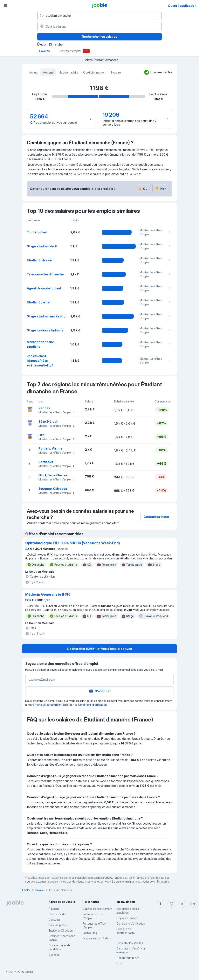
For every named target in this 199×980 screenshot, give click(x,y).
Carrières (54, 955)
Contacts (55, 920)
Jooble (29, 972)
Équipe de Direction (61, 930)
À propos (54, 909)
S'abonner (100, 691)
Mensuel (48, 72)
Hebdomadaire (69, 72)
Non (161, 189)
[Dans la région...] (99, 26)
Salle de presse (58, 925)
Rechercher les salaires (99, 37)
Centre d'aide (57, 914)
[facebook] (161, 904)
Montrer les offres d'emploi (155, 232)
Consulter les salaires (130, 943)
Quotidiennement (95, 72)
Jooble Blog (90, 933)
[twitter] (182, 904)
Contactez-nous (156, 517)
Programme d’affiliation (97, 938)
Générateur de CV (128, 958)
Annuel (34, 72)
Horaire (116, 72)
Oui (143, 189)
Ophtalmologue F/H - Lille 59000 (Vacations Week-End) (73, 543)
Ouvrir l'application (182, 6)
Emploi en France (127, 918)
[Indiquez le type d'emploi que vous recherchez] (99, 16)
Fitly (119, 963)
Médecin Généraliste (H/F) (48, 594)
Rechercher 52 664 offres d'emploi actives (100, 649)
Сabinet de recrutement (97, 909)
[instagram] (171, 904)
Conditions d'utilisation (92, 705)
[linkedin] (193, 904)
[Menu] (5, 5)
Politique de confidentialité (52, 705)
